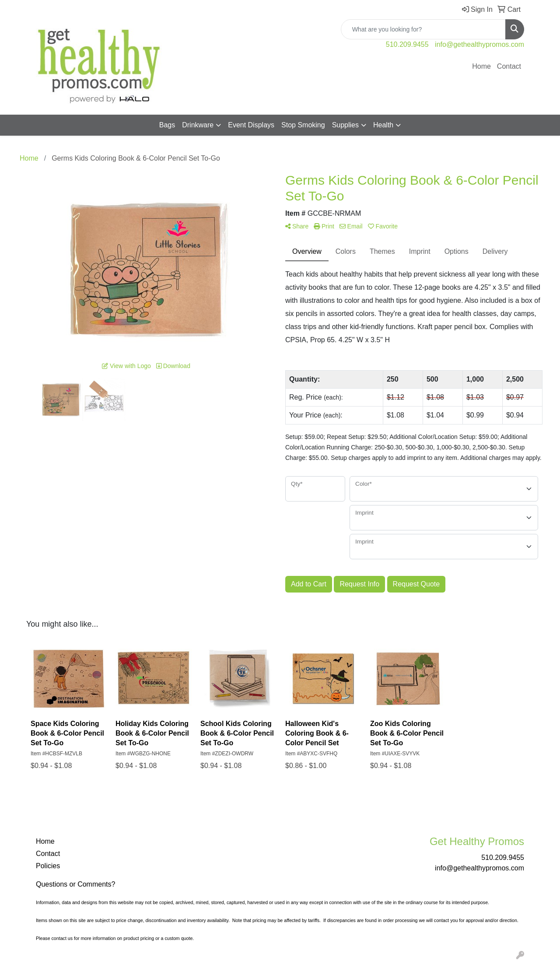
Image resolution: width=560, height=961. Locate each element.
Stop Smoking (303, 125)
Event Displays (251, 125)
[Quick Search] (423, 29)
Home (481, 66)
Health (383, 125)
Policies (48, 866)
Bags (167, 125)
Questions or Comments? (75, 884)
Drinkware (198, 125)
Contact (509, 66)
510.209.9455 (407, 44)
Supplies (345, 125)
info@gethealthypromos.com (479, 44)
